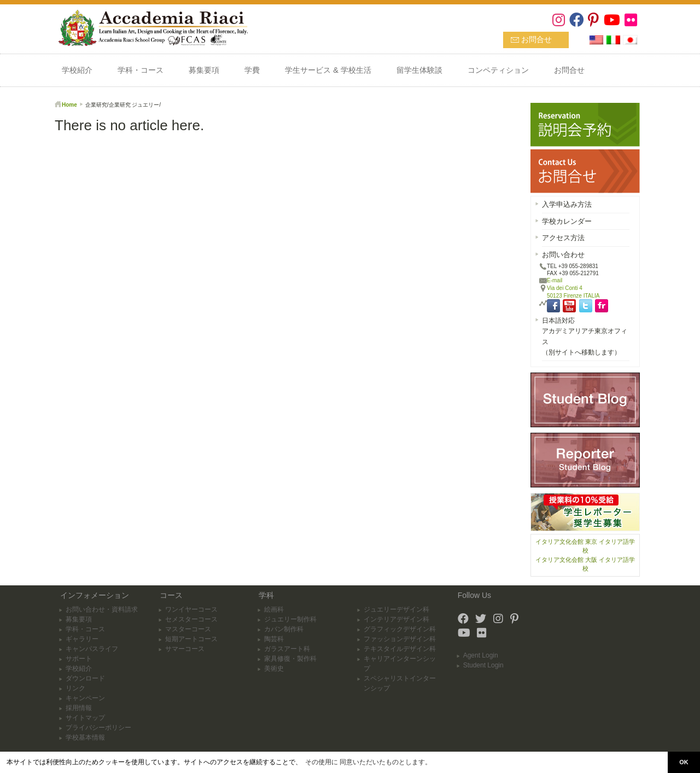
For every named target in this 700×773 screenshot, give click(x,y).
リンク (75, 688)
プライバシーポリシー (98, 728)
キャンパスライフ (92, 649)
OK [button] (684, 762)
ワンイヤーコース (191, 609)
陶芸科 (274, 639)
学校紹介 (77, 70)
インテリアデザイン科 (396, 619)
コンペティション (498, 70)
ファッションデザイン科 (400, 639)
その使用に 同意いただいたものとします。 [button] (368, 762)
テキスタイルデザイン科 (400, 649)
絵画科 (274, 609)
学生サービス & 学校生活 (328, 70)
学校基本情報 (85, 737)
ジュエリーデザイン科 (396, 609)
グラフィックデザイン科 (400, 629)
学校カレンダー (567, 221)
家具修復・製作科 (290, 659)
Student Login (483, 665)
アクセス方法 (563, 238)
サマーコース (185, 649)
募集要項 (204, 70)
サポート (79, 659)
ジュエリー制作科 (290, 619)
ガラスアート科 (287, 649)
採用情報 (79, 708)
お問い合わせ (563, 255)
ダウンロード (85, 678)
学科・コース (141, 70)
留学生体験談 (419, 70)
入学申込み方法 (567, 204)
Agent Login (481, 655)
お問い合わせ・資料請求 (102, 609)
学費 (252, 70)
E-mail (555, 280)
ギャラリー (82, 639)
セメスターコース (191, 619)
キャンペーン (85, 698)
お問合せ (536, 39)
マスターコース (188, 629)
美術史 (274, 669)
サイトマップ (85, 718)
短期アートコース (191, 639)
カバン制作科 (284, 629)
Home (69, 105)
